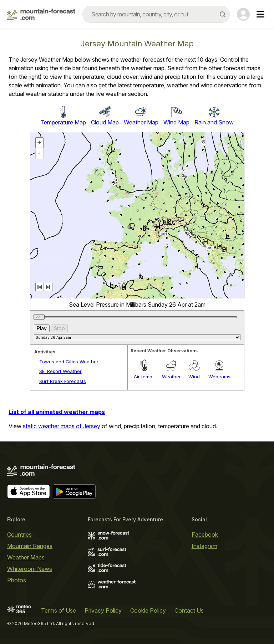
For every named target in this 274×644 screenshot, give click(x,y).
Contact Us (189, 610)
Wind (194, 377)
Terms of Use (59, 610)
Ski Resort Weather (60, 371)
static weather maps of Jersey (62, 426)
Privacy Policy (103, 610)
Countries (19, 535)
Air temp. (144, 377)
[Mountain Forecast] (41, 14)
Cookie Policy (148, 610)
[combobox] (156, 14)
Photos (17, 580)
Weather (171, 377)
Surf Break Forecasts (63, 381)
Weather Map (141, 122)
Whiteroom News (30, 569)
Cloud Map (105, 122)
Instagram (204, 546)
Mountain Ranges (30, 546)
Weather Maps (26, 557)
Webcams (219, 377)
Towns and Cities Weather (69, 362)
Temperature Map (63, 122)
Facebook (205, 535)
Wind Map (176, 122)
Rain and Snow (214, 122)
